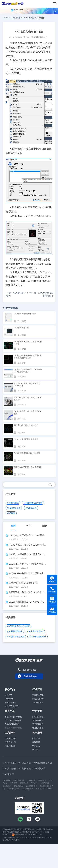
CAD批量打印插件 (15, 631)
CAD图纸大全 (31, 508)
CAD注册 (40, 789)
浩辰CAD (9, 695)
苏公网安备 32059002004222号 (26, 835)
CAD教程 (45, 783)
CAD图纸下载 (28, 789)
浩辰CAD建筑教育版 (13, 717)
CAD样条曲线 (13, 503)
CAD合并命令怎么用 (16, 637)
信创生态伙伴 (10, 738)
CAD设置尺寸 (41, 37)
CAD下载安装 (13, 789)
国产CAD (14, 783)
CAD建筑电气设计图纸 (33, 503)
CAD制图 (7, 780)
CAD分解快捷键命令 (38, 637)
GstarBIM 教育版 (12, 724)
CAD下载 (16, 840)
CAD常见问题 (28, 18)
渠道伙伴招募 (10, 746)
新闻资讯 (36, 749)
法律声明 (7, 837)
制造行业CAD (38, 699)
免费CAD (42, 780)
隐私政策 (16, 837)
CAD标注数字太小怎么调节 (18, 626)
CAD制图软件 (31, 786)
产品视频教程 (38, 724)
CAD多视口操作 (14, 508)
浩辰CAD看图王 (11, 706)
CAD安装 (7, 786)
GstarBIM (9, 699)
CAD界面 (11, 513)
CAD (5, 18)
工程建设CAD (38, 695)
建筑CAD (24, 783)
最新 (44, 526)
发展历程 (36, 742)
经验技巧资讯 (38, 728)
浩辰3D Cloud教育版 (13, 728)
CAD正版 (31, 780)
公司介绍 (36, 738)
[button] (27, 11)
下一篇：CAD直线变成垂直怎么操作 (41, 295)
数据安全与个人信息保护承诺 (34, 837)
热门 (29, 526)
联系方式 (36, 746)
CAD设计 (35, 783)
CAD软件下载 (19, 780)
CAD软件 (7, 840)
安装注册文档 (38, 717)
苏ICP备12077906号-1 (12, 832)
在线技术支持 (30, 676)
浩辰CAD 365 (10, 703)
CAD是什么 (18, 786)
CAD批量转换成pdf (35, 631)
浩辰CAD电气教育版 (13, 720)
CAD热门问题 (15, 18)
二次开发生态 (10, 742)
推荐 (13, 526)
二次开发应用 (38, 703)
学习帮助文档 (38, 720)
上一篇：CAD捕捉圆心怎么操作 (16, 295)
